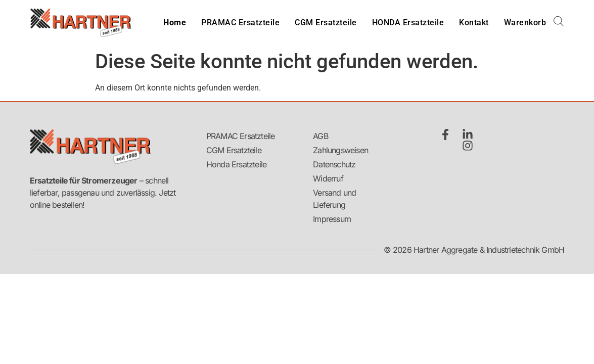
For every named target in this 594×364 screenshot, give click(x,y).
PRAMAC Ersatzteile (240, 22)
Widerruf (328, 178)
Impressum (332, 219)
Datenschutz (334, 164)
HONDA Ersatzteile (408, 22)
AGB (321, 136)
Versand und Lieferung (334, 199)
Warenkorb (525, 22)
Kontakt (474, 22)
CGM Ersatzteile (326, 22)
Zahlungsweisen (340, 150)
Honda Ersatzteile (236, 164)
